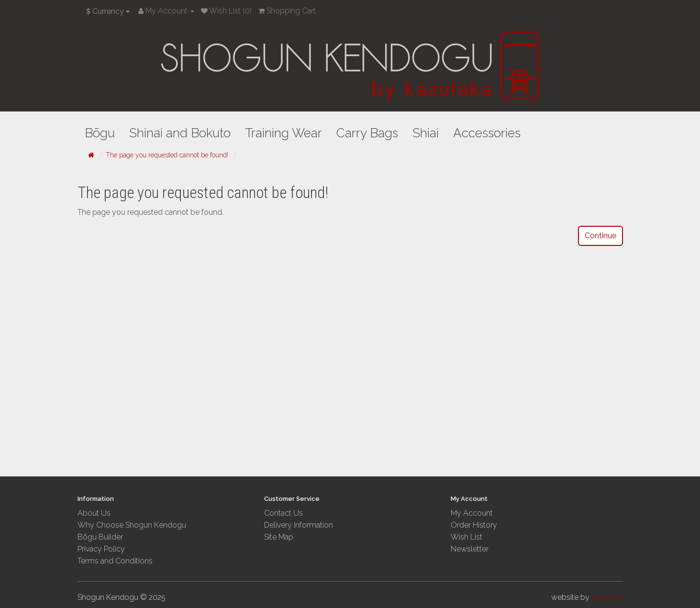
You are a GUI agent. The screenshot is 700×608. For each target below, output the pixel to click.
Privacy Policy (101, 549)
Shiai (426, 133)
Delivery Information (299, 525)
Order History (474, 525)
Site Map (279, 537)
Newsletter (470, 549)
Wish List (467, 537)
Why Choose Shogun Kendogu (132, 525)
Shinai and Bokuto (180, 133)
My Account (472, 513)
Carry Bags (367, 133)
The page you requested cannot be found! (167, 155)
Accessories (487, 133)
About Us (94, 513)
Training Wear (283, 133)
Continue (600, 236)
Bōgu (100, 133)
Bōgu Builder (100, 537)
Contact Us (283, 513)
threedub (607, 597)
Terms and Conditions (115, 561)
